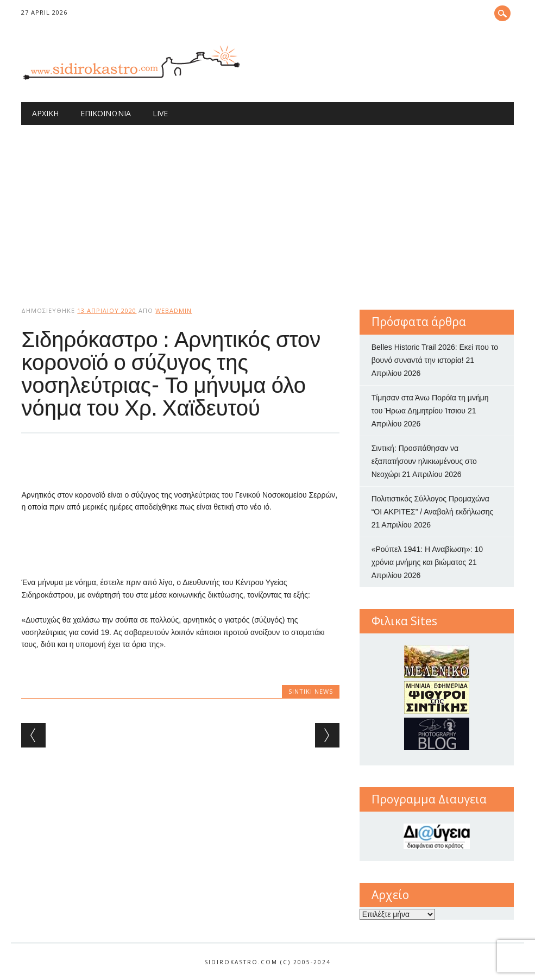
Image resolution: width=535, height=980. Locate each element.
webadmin (174, 310)
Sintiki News (311, 691)
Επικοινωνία (106, 113)
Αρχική (45, 113)
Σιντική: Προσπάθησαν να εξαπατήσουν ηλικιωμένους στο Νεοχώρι (424, 461)
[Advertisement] (268, 206)
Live (160, 113)
